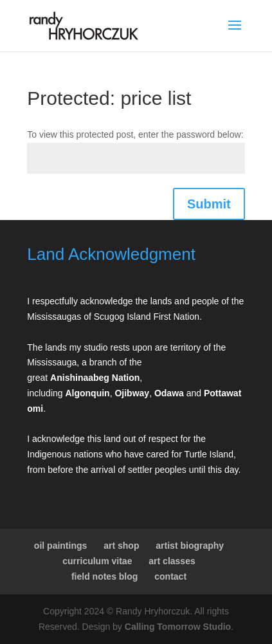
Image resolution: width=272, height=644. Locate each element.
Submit (209, 204)
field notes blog (104, 576)
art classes (172, 561)
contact (170, 576)
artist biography (190, 546)
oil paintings (60, 546)
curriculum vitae (97, 561)
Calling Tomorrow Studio (178, 627)
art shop (121, 546)
